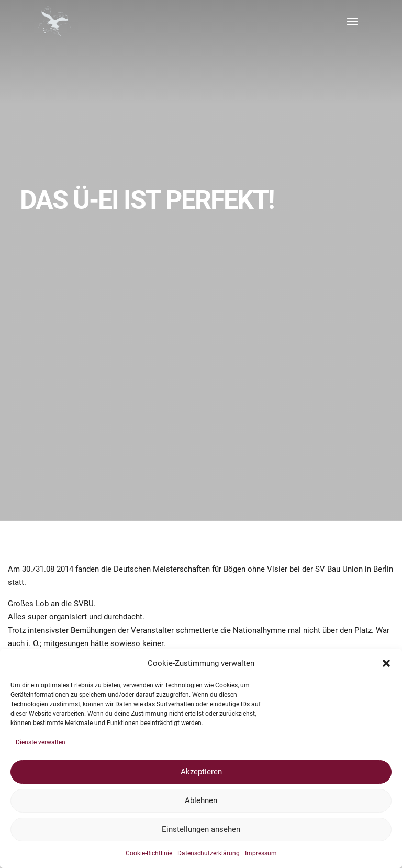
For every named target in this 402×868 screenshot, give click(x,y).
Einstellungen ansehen (201, 829)
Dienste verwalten (41, 742)
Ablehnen (201, 800)
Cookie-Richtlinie (149, 853)
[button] (386, 663)
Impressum (261, 853)
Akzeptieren (201, 772)
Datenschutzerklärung (209, 853)
